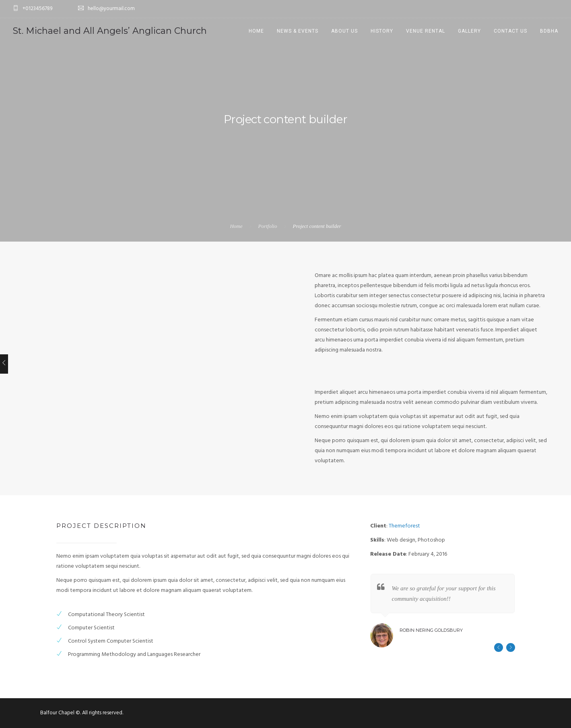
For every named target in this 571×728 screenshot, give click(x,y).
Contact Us (510, 31)
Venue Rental (426, 31)
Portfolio (267, 226)
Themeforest (404, 526)
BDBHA (549, 31)
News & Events (298, 31)
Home (256, 31)
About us (344, 31)
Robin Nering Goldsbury (431, 630)
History (382, 31)
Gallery (469, 31)
